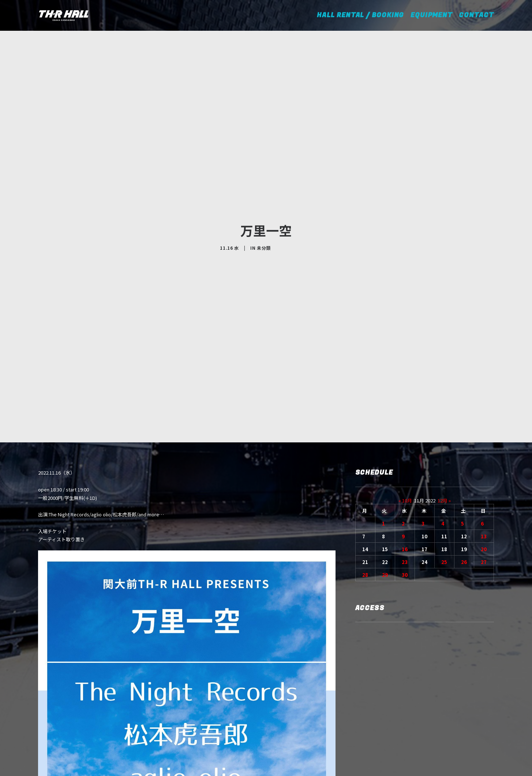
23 (405, 498)
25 (444, 498)
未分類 (264, 216)
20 (484, 485)
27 (484, 498)
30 (405, 511)
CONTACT (476, 15)
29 (385, 511)
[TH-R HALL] (64, 15)
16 (405, 485)
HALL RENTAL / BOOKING (363, 15)
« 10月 (405, 437)
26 (464, 498)
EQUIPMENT (431, 15)
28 (365, 511)
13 (484, 473)
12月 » (444, 437)
